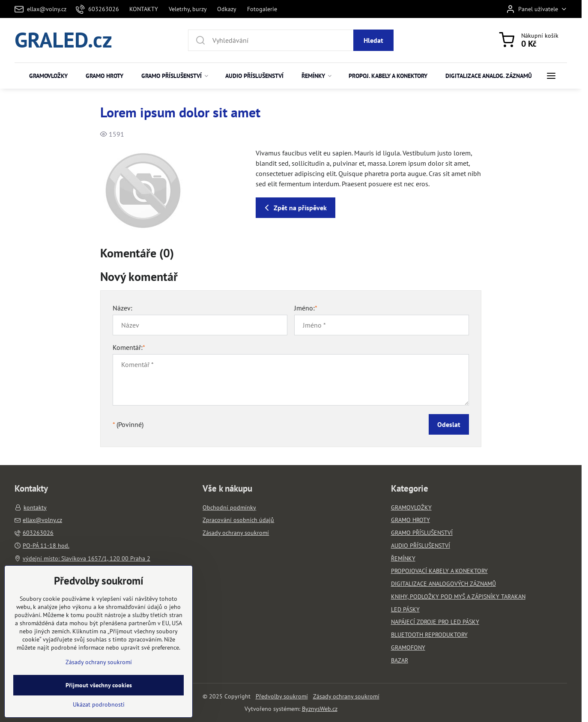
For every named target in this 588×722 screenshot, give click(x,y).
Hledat (373, 40)
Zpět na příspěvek (294, 208)
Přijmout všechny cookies (99, 711)
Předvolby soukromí (282, 696)
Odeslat (449, 424)
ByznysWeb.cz (320, 709)
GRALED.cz (63, 40)
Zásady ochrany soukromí (346, 696)
